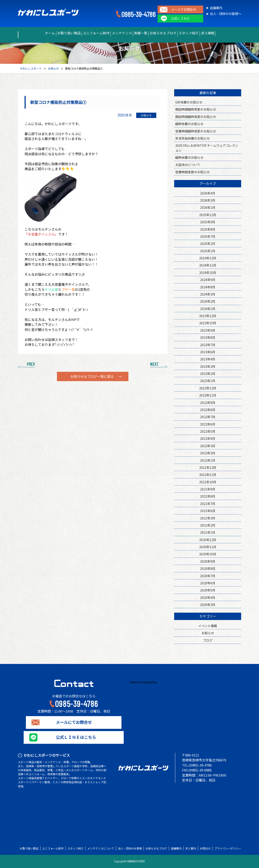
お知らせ (208, 633)
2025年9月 (208, 222)
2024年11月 (208, 265)
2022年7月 (208, 417)
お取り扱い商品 (54, 33)
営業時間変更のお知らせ (192, 172)
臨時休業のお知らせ (189, 124)
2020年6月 (208, 583)
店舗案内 (216, 8)
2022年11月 (208, 395)
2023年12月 (208, 316)
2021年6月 (208, 511)
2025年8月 (208, 229)
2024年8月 (208, 287)
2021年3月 (208, 518)
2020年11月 (208, 547)
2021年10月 (208, 482)
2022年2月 (208, 453)
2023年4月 (208, 359)
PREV (31, 364)
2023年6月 (208, 352)
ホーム (29, 33)
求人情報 (228, 33)
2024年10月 (208, 272)
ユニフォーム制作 (87, 33)
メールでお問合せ (184, 9)
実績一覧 (144, 33)
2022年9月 (208, 402)
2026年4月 (208, 193)
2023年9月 (208, 330)
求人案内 (191, 848)
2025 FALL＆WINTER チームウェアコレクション (207, 148)
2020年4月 (208, 597)
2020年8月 (208, 568)
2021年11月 (208, 474)
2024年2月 (208, 301)
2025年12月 (208, 215)
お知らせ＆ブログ (172, 33)
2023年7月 (208, 345)
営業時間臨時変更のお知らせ (196, 131)
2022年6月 (208, 424)
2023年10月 (208, 323)
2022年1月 (208, 460)
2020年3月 (208, 604)
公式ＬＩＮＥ (180, 18)
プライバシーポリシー (228, 848)
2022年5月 (208, 431)
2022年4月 (208, 438)
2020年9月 (208, 561)
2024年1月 (208, 309)
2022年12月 (208, 388)
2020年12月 (208, 540)
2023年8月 (208, 337)
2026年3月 (208, 200)
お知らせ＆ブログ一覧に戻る (92, 376)
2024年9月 (208, 280)
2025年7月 (208, 236)
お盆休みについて (188, 164)
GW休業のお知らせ (189, 102)
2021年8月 (208, 496)
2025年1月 (208, 251)
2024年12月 (208, 258)
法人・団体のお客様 (130, 848)
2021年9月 (208, 489)
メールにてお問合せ (74, 722)
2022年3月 (208, 446)
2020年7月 (208, 576)
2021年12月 (208, 467)
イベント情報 (208, 626)
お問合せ (205, 848)
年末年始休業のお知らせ (192, 138)
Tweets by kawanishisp (143, 682)
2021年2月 (208, 525)
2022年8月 (208, 410)
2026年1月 (208, 207)
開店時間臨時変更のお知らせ (196, 109)
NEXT (154, 364)
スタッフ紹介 (203, 33)
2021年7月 (208, 503)
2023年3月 (208, 366)
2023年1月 (208, 381)
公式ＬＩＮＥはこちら (74, 737)
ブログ (208, 640)
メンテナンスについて (101, 848)
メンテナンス (119, 33)
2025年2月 (208, 243)
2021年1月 (208, 532)
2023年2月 (208, 373)
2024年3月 (208, 294)
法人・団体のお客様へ (226, 14)
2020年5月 (208, 590)
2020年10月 (208, 554)
